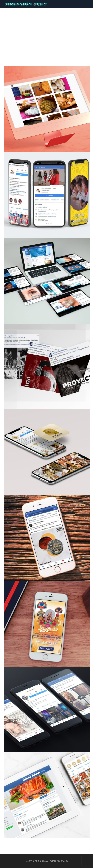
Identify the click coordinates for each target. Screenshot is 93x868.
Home (37, 39)
